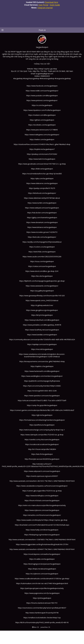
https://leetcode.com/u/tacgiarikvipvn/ (42, 237)
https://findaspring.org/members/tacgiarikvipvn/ (42, 535)
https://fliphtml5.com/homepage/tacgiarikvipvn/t (37, 281)
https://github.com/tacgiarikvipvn (42, 120)
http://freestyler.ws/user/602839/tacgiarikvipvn (42, 459)
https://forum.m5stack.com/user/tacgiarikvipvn (42, 500)
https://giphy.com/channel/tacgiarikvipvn (42, 218)
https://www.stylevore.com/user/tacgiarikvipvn (42, 510)
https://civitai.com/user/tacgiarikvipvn (42, 266)
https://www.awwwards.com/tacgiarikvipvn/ (42, 286)
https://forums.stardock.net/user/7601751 (42, 603)
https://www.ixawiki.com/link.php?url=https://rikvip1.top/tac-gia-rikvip (42, 520)
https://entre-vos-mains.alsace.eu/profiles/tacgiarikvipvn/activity (42, 505)
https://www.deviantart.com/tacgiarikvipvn (42, 222)
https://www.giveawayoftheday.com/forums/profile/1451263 (42, 296)
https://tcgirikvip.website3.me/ (42, 305)
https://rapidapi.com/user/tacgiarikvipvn (42, 344)
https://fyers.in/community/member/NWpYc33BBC (42, 386)
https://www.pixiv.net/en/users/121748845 (42, 130)
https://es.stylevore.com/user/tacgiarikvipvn (42, 574)
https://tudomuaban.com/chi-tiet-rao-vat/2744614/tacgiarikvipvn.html (42, 583)
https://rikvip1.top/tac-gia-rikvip (45, 69)
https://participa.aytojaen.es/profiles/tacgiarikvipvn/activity (42, 588)
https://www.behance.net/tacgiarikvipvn (42, 227)
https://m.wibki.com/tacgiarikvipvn (42, 559)
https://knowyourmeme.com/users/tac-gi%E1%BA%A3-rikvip (42, 361)
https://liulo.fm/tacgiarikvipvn (42, 454)
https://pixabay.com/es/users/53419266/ (42, 154)
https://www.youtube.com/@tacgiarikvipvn (42, 96)
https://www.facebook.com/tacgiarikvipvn (42, 86)
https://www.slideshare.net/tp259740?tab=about (42, 198)
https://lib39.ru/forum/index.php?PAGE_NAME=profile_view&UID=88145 (42, 622)
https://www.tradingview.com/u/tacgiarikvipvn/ (42, 135)
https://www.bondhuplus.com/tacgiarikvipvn (42, 496)
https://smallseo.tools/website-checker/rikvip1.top (42, 618)
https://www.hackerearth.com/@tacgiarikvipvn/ (42, 371)
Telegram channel (45, 8)
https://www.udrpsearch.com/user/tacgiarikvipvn (42, 471)
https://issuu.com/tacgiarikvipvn (42, 261)
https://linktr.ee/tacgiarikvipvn (42, 169)
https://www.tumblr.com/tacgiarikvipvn (42, 203)
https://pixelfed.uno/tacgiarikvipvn (42, 425)
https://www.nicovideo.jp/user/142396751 (42, 232)
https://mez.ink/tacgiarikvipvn (42, 349)
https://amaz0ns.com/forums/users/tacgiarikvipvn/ (42, 515)
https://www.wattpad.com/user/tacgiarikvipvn (42, 208)
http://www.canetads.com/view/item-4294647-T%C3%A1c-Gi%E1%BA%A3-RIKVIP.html (42, 549)
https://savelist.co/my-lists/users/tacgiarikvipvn (42, 439)
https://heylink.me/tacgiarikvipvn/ (42, 149)
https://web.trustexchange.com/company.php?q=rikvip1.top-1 (42, 430)
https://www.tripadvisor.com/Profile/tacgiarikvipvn (42, 110)
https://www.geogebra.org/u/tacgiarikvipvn (42, 310)
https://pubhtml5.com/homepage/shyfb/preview (42, 381)
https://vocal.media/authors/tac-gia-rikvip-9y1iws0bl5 (42, 174)
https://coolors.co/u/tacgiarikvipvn (42, 247)
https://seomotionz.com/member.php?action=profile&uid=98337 (42, 608)
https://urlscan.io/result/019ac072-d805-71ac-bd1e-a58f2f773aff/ (42, 400)
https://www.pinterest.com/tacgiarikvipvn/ (42, 100)
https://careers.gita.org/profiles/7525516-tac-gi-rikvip (42, 491)
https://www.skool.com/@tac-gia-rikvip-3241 (42, 271)
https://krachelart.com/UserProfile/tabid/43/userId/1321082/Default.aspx (42, 525)
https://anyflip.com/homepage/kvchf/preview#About (42, 242)
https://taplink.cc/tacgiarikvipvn (42, 366)
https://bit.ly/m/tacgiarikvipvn (42, 315)
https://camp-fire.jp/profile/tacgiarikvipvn (42, 405)
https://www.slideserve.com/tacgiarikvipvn (42, 183)
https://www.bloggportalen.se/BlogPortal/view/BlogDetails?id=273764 (42, 544)
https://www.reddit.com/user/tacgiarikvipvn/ (42, 91)
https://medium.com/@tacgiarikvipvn (42, 115)
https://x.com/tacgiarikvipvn (42, 105)
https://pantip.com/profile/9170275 (42, 188)
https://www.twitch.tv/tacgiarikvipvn (42, 159)
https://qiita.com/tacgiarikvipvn (42, 178)
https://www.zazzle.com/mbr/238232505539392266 (42, 257)
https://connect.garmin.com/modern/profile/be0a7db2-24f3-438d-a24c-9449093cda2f (42, 410)
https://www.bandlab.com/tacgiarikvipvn (42, 335)
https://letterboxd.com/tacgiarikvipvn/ (42, 193)
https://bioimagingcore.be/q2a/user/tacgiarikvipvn (42, 564)
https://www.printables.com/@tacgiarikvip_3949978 (42, 325)
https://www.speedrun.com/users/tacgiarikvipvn (42, 396)
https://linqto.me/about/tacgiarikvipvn (42, 569)
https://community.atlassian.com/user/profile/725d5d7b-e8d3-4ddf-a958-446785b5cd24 (42, 339)
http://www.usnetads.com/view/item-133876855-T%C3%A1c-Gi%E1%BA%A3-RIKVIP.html (42, 540)
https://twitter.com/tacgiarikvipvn (42, 139)
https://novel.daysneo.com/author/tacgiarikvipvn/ (42, 554)
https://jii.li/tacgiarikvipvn (42, 598)
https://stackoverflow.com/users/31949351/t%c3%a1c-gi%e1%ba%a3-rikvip (42, 144)
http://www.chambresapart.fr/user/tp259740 (42, 613)
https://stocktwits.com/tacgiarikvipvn (42, 125)
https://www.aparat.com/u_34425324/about (42, 300)
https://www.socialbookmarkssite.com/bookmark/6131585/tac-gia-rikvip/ (42, 579)
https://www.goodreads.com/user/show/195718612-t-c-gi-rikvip (42, 164)
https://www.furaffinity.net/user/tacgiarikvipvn (42, 330)
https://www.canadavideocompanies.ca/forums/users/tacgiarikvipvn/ (42, 486)
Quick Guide (55, 5)
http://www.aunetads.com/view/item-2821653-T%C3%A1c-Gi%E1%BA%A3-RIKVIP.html (42, 481)
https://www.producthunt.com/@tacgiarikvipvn (42, 320)
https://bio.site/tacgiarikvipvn (42, 276)
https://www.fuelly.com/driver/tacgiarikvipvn (42, 530)
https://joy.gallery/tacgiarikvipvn (42, 291)
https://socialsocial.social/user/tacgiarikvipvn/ (42, 444)
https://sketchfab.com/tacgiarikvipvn (42, 252)
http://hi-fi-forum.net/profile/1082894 (42, 449)
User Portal (43, 5)
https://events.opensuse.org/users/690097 (42, 476)
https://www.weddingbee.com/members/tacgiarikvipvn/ (42, 376)
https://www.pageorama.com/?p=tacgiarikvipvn (42, 593)
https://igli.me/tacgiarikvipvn (42, 415)
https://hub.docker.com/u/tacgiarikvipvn (42, 213)
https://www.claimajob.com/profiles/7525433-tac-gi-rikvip (42, 435)
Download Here (51, 2)
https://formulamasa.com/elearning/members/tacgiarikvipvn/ (42, 420)
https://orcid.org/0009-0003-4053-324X (42, 391)
